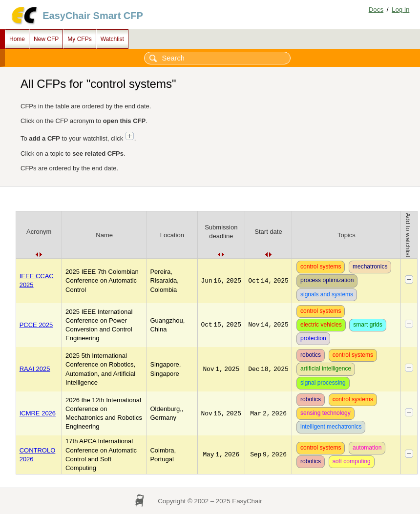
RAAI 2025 (35, 369)
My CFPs (79, 39)
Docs (376, 10)
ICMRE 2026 (38, 413)
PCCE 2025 (36, 325)
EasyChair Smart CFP (93, 16)
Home (17, 39)
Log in (400, 10)
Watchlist (112, 39)
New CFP (46, 39)
